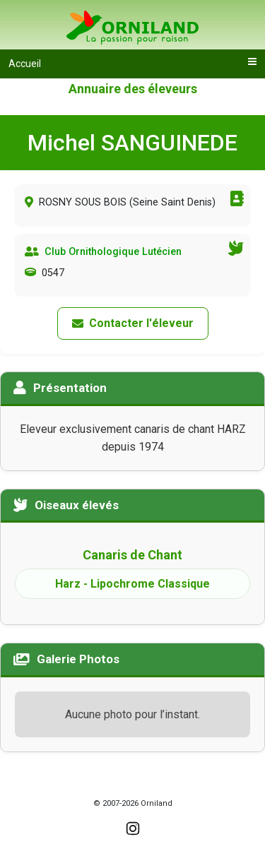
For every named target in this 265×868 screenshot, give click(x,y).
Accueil (25, 64)
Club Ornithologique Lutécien (113, 252)
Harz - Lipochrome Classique (132, 584)
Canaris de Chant (132, 555)
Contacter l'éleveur (133, 323)
